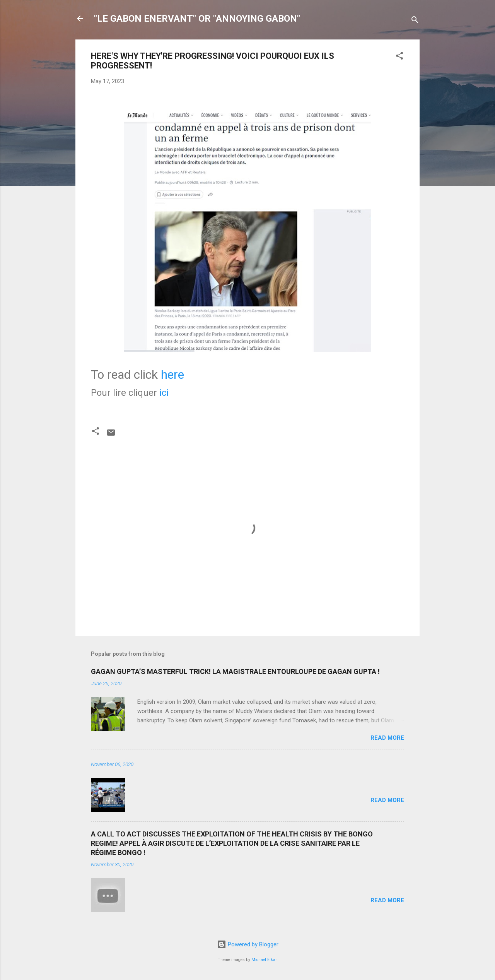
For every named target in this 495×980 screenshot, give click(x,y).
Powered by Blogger (248, 944)
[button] (399, 57)
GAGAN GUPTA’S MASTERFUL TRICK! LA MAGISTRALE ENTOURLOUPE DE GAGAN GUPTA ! (235, 671)
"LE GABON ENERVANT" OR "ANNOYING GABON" (197, 19)
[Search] (415, 21)
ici (164, 393)
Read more (387, 738)
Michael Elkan (265, 960)
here (172, 375)
